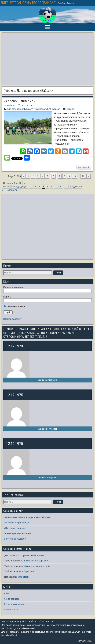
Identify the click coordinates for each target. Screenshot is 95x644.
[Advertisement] (47, 59)
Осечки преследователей (17, 533)
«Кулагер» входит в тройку (37, 566)
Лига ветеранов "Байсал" (20, 109)
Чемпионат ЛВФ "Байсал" (47, 109)
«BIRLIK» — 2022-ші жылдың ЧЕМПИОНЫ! (27, 517)
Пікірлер (70, 109)
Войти (7, 593)
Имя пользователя (13, 287)
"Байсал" (11, 105)
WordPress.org (12, 610)
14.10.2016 (26, 105)
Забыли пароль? (12, 319)
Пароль (7, 297)
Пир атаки (29, 571)
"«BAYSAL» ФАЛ (85, 641)
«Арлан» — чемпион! (20, 101)
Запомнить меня (14, 306)
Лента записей (12, 599)
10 (75, 176)
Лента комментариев (15, 604)
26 (83, 176)
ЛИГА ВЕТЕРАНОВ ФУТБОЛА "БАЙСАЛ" (29, 3)
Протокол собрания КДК (17, 523)
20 (61, 187)
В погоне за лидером (15, 539)
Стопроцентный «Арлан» (31, 555)
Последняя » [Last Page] (12, 190)
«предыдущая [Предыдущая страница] (20, 187)
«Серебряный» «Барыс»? (34, 561)
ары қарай (84, 167)
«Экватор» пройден (14, 528)
